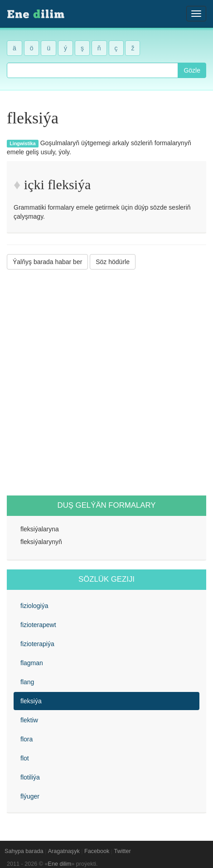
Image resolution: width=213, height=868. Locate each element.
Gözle (192, 70)
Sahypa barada (24, 851)
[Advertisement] (106, 383)
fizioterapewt (38, 625)
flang (27, 682)
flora (27, 739)
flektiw (29, 720)
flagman (32, 663)
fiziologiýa (34, 606)
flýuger (30, 796)
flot (25, 758)
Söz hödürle (113, 262)
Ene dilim (60, 864)
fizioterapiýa (37, 644)
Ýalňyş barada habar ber (47, 262)
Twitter (123, 851)
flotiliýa (30, 777)
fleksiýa (31, 701)
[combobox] (92, 70)
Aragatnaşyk (64, 851)
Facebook (97, 851)
